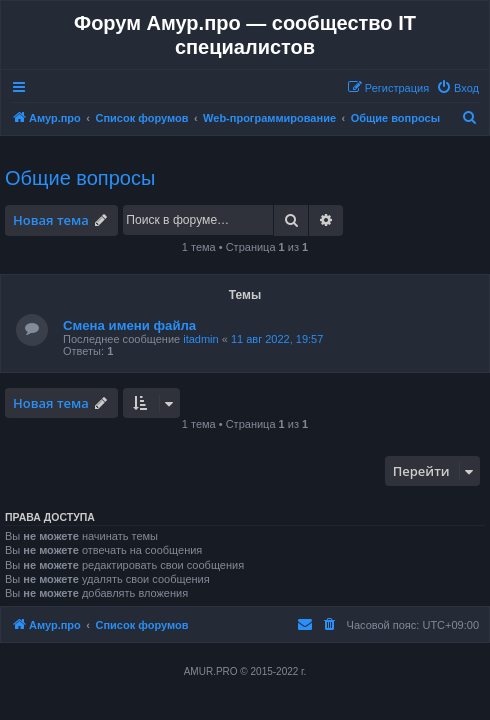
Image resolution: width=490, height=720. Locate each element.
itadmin (200, 339)
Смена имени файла (129, 325)
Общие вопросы (80, 178)
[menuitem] (457, 88)
